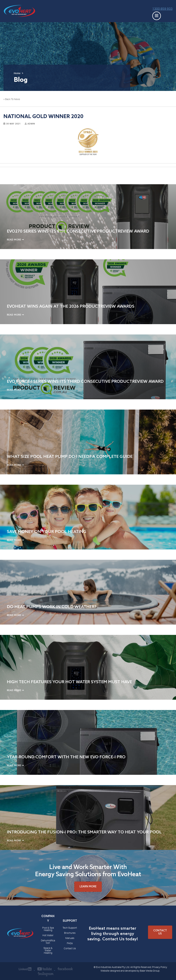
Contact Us (70, 949)
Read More (15, 240)
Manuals (70, 938)
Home (17, 74)
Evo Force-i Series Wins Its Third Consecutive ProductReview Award (85, 382)
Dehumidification (48, 942)
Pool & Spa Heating (48, 929)
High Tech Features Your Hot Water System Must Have (69, 682)
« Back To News (12, 100)
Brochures (70, 933)
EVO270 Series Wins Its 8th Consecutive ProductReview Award (78, 231)
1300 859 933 (162, 9)
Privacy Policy (160, 967)
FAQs (70, 944)
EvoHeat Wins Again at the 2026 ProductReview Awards (71, 307)
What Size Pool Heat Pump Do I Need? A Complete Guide (70, 457)
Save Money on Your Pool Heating (47, 532)
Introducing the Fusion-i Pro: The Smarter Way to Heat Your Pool (84, 832)
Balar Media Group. (150, 971)
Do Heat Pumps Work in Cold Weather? (52, 607)
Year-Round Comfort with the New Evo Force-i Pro (66, 757)
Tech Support (70, 928)
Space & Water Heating (48, 951)
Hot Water (48, 936)
